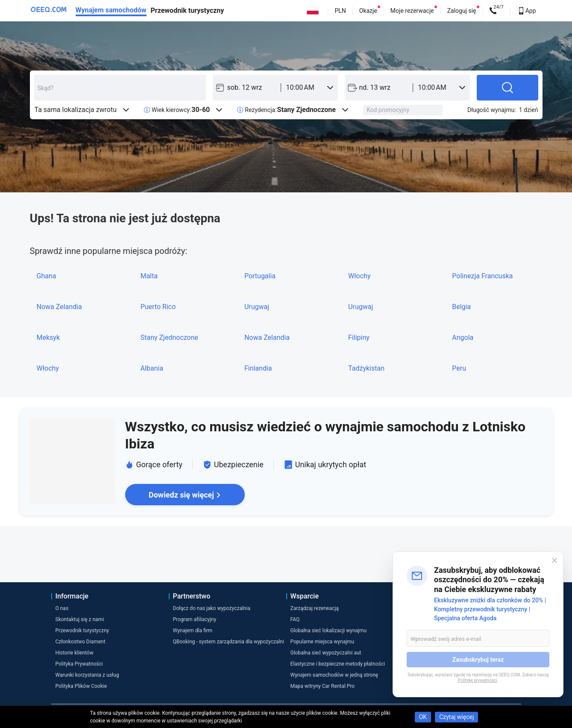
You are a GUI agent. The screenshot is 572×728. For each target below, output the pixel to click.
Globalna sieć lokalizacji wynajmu (329, 631)
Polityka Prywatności (79, 664)
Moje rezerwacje (412, 11)
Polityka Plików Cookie (81, 686)
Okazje (368, 11)
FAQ (295, 619)
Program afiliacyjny (195, 619)
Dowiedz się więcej (185, 495)
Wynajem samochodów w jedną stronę (334, 675)
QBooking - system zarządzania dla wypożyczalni (229, 642)
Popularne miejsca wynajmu (323, 642)
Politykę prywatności (478, 680)
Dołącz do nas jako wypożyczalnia (212, 608)
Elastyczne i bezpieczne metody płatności (338, 664)
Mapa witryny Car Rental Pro (323, 686)
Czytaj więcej (456, 717)
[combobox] (120, 88)
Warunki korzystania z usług (87, 675)
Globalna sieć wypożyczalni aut (326, 653)
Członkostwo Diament (81, 642)
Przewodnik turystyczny (188, 10)
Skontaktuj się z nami (80, 619)
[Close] (554, 560)
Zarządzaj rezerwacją (315, 608)
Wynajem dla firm (193, 631)
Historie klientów (75, 653)
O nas (62, 608)
